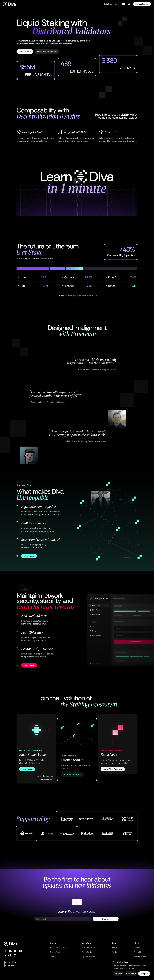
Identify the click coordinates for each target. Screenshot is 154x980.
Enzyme (50, 776)
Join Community (89, 948)
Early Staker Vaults (58, 948)
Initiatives (108, 4)
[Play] (77, 182)
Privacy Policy (140, 957)
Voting (115, 952)
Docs (52, 957)
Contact (138, 948)
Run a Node (87, 952)
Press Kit (138, 952)
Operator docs (88, 957)
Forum (115, 948)
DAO (51, 779)
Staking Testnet (56, 952)
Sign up (106, 919)
